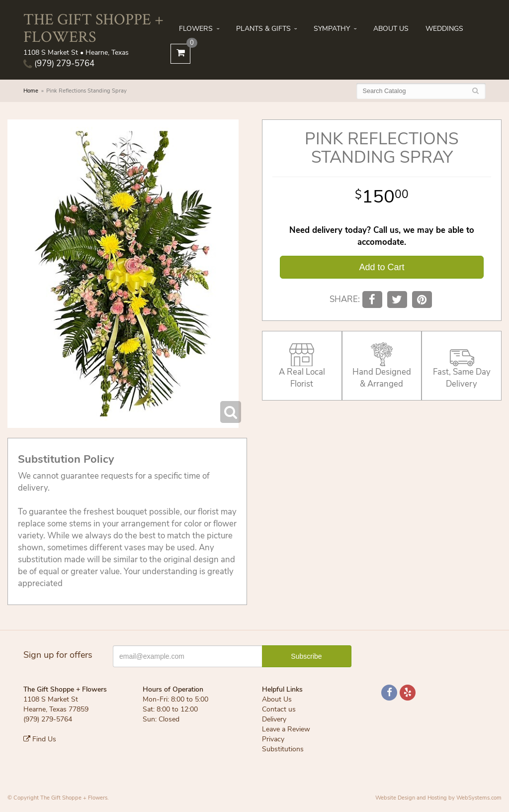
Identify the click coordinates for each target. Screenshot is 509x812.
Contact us (279, 709)
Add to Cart (382, 267)
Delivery (274, 719)
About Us (391, 29)
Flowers (196, 29)
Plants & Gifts (263, 29)
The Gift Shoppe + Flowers (93, 27)
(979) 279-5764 (59, 63)
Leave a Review (286, 729)
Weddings (444, 29)
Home (31, 91)
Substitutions (283, 749)
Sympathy (332, 29)
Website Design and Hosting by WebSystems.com (438, 798)
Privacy (273, 739)
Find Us (40, 739)
